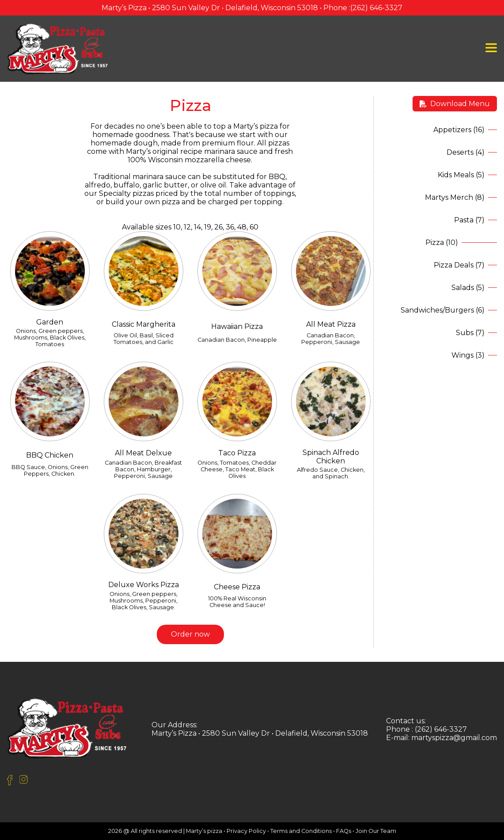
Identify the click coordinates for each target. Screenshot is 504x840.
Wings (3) (468, 355)
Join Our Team (376, 831)
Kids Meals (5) (461, 175)
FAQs (344, 831)
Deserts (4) (466, 152)
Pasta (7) (469, 220)
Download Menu (455, 104)
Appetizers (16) (459, 130)
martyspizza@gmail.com (454, 738)
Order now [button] (190, 634)
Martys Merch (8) (455, 197)
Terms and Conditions (301, 831)
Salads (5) (468, 288)
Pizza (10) (442, 242)
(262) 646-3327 (376, 8)
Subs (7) (470, 333)
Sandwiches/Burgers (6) (443, 310)
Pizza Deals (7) (459, 265)
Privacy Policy (246, 831)
